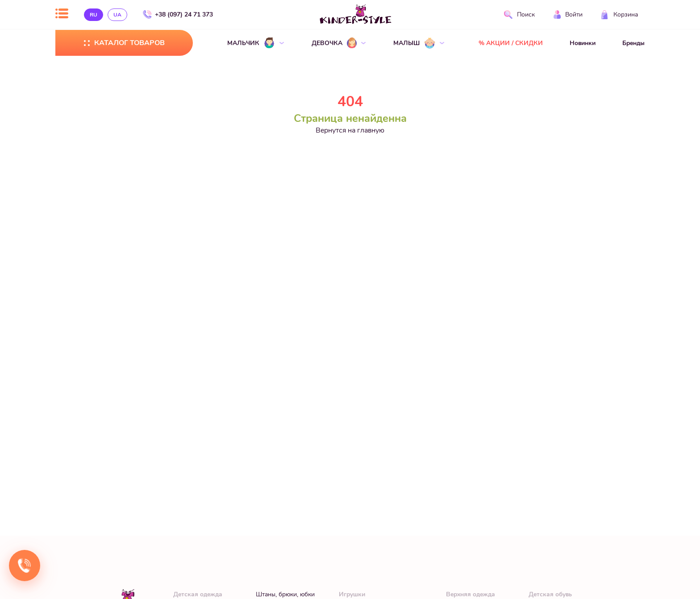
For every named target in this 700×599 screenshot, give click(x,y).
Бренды (633, 43)
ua (117, 15)
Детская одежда (198, 594)
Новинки (583, 43)
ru (94, 15)
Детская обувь (550, 594)
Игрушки (352, 594)
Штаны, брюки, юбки (285, 594)
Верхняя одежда (471, 594)
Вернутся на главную (350, 130)
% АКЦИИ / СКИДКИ (511, 43)
